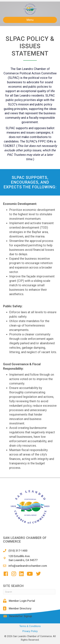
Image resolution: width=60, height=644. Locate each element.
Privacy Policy (30, 631)
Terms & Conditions (30, 626)
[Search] (29, 592)
